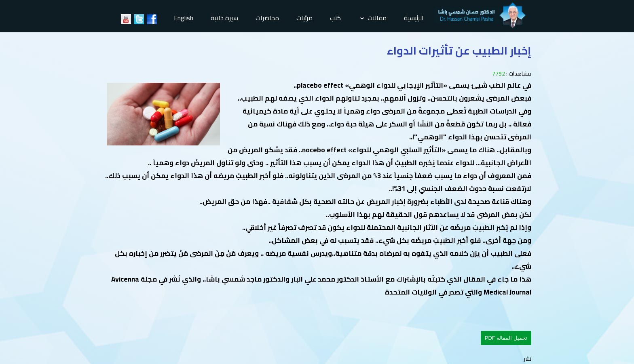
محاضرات (267, 18)
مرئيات (304, 18)
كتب (335, 18)
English (184, 18)
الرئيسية (414, 18)
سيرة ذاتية (224, 18)
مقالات (373, 18)
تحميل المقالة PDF (506, 338)
